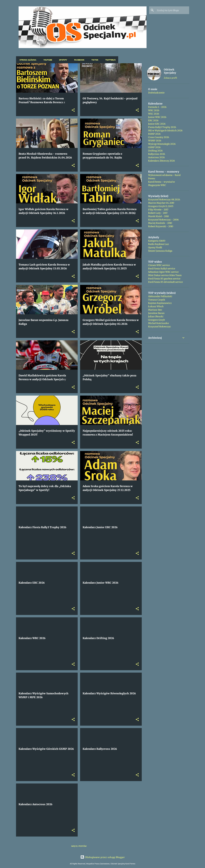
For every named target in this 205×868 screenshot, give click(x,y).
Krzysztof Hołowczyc (160, 327)
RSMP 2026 (154, 134)
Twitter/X (110, 60)
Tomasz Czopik (157, 300)
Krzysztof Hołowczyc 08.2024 (164, 200)
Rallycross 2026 (157, 154)
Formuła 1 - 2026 (157, 107)
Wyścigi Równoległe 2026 (162, 144)
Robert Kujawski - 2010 (161, 226)
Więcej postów (79, 846)
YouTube (47, 60)
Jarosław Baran (156, 313)
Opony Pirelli (155, 247)
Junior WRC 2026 (157, 117)
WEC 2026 (154, 114)
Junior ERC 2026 (157, 124)
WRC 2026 (154, 110)
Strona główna (27, 60)
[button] (73, 110)
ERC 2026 (153, 120)
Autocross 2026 (156, 157)
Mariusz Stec (155, 310)
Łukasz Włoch (156, 306)
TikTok (94, 60)
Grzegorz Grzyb (156, 320)
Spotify (62, 60)
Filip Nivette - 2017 (158, 210)
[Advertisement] (167, 395)
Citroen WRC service (159, 265)
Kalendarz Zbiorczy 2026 (161, 161)
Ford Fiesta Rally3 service (162, 269)
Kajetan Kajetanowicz (160, 303)
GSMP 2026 (154, 147)
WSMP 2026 (155, 141)
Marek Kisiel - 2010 (158, 216)
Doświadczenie (156, 93)
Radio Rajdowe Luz (158, 244)
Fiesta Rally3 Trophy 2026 (162, 127)
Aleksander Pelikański (160, 296)
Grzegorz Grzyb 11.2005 (161, 206)
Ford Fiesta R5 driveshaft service (165, 282)
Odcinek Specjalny (170, 71)
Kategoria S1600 (157, 241)
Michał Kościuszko (158, 323)
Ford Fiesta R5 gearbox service (164, 279)
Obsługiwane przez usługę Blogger (103, 857)
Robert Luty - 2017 (158, 213)
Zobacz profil (170, 78)
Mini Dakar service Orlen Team (165, 275)
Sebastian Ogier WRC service (163, 272)
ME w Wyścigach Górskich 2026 (165, 131)
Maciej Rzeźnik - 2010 (160, 223)
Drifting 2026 (155, 151)
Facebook (78, 60)
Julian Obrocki (156, 316)
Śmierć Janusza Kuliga (160, 251)
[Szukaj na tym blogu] (172, 10)
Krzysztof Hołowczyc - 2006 (163, 220)
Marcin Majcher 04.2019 (161, 203)
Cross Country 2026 (159, 137)
